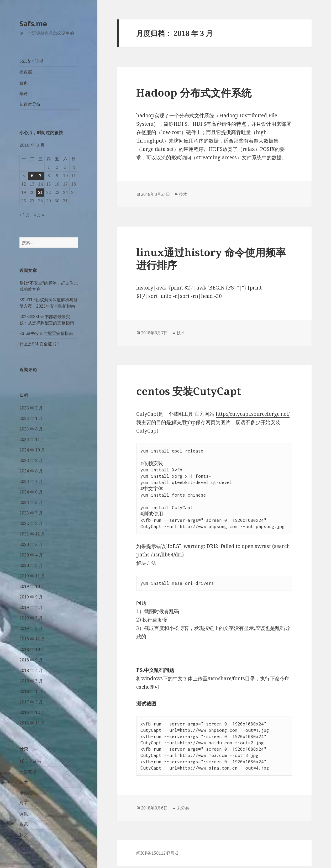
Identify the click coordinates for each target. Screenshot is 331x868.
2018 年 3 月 (31, 681)
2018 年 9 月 (31, 660)
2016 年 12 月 (32, 712)
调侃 (24, 814)
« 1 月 (25, 215)
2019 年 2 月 (31, 628)
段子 (24, 803)
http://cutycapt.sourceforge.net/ (253, 414)
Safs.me (33, 23)
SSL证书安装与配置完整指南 (46, 333)
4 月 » (39, 215)
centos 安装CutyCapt (189, 391)
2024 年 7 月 (31, 481)
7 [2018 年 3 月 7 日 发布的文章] (40, 176)
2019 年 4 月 (31, 607)
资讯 (24, 824)
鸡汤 (24, 845)
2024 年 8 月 (31, 471)
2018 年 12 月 (32, 639)
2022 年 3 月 (31, 523)
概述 (24, 93)
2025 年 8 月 (31, 429)
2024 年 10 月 (32, 450)
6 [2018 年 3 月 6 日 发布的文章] (32, 176)
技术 (24, 782)
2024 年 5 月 (31, 502)
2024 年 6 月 (31, 492)
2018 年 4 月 (31, 670)
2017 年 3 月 (31, 702)
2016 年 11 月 (32, 723)
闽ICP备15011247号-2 (157, 853)
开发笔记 (28, 772)
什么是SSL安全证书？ (40, 344)
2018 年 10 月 (32, 649)
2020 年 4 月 (31, 555)
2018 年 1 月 (31, 691)
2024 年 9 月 (31, 460)
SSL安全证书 (31, 61)
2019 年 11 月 (32, 576)
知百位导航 (30, 104)
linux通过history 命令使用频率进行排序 (211, 258)
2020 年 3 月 (31, 565)
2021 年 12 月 (32, 534)
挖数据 (26, 72)
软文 (24, 835)
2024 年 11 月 (32, 439)
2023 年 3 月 (31, 513)
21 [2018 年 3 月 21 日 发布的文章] (40, 192)
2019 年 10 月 (32, 586)
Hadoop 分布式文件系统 (194, 93)
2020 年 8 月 (31, 544)
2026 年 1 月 (31, 418)
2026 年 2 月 (31, 408)
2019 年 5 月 (31, 597)
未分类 (26, 793)
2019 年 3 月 (31, 618)
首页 (24, 83)
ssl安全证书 (30, 761)
